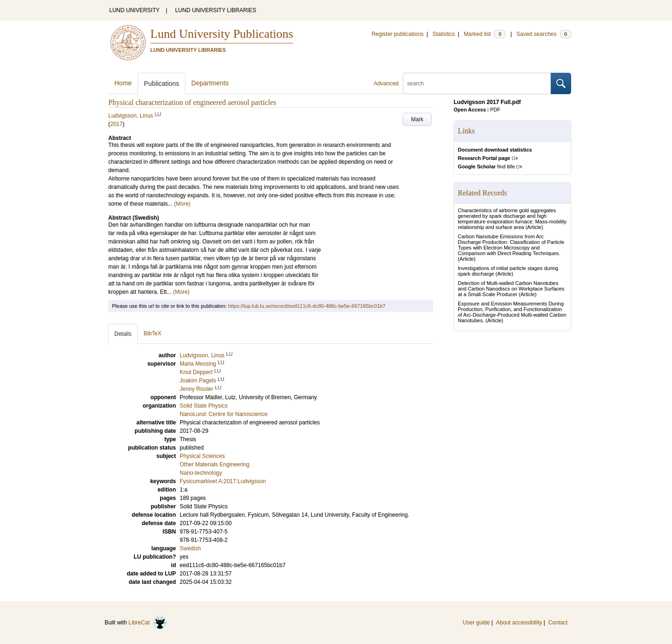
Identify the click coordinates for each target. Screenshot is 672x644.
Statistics (444, 34)
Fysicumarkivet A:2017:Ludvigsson (223, 481)
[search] (477, 83)
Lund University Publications (222, 34)
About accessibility (519, 623)
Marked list (485, 34)
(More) (182, 204)
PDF (495, 110)
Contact (558, 623)
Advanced (386, 83)
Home (123, 83)
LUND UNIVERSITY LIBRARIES (216, 10)
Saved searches (544, 34)
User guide (476, 623)
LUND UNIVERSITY (134, 10)
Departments (210, 83)
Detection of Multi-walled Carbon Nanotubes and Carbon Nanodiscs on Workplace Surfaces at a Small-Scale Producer (511, 289)
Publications (161, 83)
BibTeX (153, 333)
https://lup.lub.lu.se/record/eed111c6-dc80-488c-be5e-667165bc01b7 (307, 306)
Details (123, 334)
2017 (116, 124)
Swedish (190, 548)
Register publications (397, 34)
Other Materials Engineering (214, 464)
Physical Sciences (202, 456)
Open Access (470, 110)
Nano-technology (201, 473)
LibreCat (148, 623)
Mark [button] (417, 119)
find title (486, 166)
